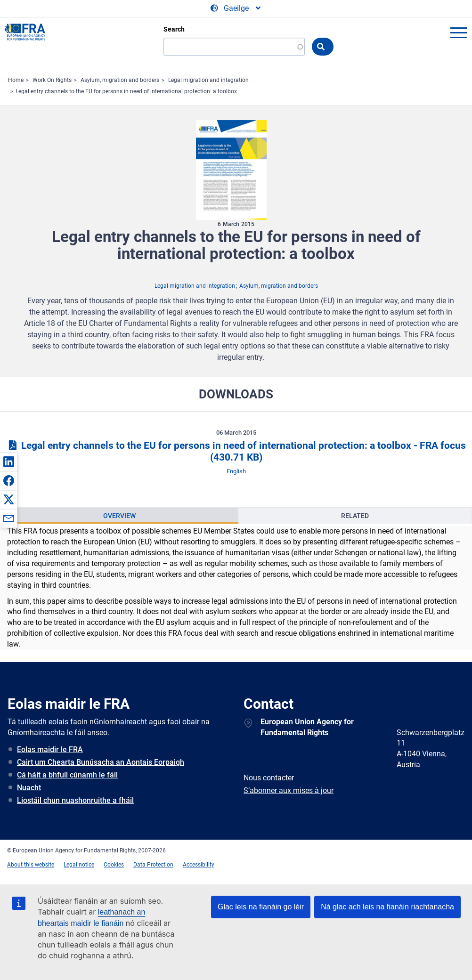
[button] (8, 462)
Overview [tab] (119, 516)
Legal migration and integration (208, 80)
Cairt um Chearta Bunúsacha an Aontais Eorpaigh (101, 762)
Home (16, 80)
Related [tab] (355, 516)
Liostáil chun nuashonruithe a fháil (75, 800)
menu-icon (458, 32)
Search (174, 29)
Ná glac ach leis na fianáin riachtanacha (387, 907)
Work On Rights (52, 80)
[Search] (234, 47)
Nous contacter (269, 778)
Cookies (114, 865)
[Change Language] (236, 8)
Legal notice (79, 865)
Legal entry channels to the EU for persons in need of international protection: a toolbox (126, 91)
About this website (31, 865)
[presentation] (119, 516)
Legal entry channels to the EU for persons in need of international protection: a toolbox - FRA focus (236, 451)
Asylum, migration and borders (120, 80)
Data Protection (153, 865)
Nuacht (29, 788)
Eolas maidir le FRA (50, 749)
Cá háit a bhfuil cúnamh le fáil (67, 775)
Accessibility (199, 865)
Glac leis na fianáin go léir (261, 907)
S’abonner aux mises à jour (289, 790)
